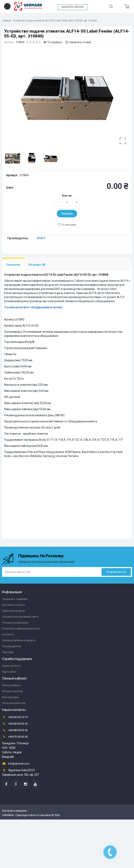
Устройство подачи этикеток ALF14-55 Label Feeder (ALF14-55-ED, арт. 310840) (55, 21)
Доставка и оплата (13, 605)
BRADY (41, 238)
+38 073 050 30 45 (15, 737)
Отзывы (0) (37, 265)
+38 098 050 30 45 (15, 730)
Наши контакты (11, 666)
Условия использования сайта (20, 617)
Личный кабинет (11, 685)
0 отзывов (54, 42)
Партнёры (8, 652)
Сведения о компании (15, 599)
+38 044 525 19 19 (15, 717)
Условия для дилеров (15, 623)
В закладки (69, 225)
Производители (11, 646)
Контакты (8, 634)
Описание (13, 265)
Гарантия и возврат (14, 611)
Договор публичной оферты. (19, 640)
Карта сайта (9, 672)
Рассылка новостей (14, 703)
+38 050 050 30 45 (15, 724)
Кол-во (67, 196)
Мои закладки (10, 697)
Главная (6, 21)
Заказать (67, 214)
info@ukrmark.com (16, 763)
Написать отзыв (80, 42)
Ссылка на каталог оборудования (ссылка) (33, 307)
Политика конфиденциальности (21, 628)
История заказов (12, 691)
